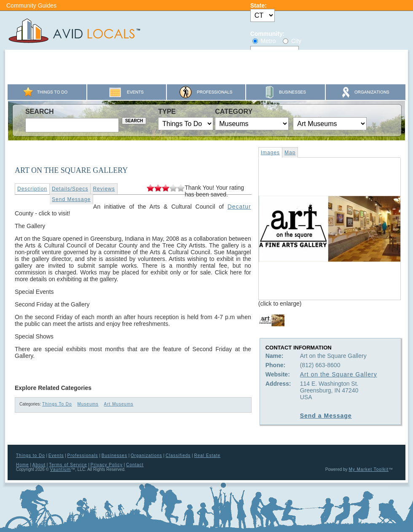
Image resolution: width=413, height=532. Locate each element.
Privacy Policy (107, 465)
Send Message (71, 199)
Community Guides (31, 5)
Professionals (83, 455)
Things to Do (31, 455)
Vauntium (61, 469)
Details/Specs (70, 189)
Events (56, 455)
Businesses (114, 455)
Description (32, 189)
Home (23, 465)
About (39, 465)
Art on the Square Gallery (339, 374)
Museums (88, 404)
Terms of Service (68, 465)
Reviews (104, 189)
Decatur (239, 207)
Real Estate (207, 455)
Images (270, 153)
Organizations (146, 455)
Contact (135, 465)
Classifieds (178, 455)
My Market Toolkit (369, 469)
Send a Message (326, 416)
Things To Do (57, 404)
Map (290, 153)
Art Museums (119, 404)
